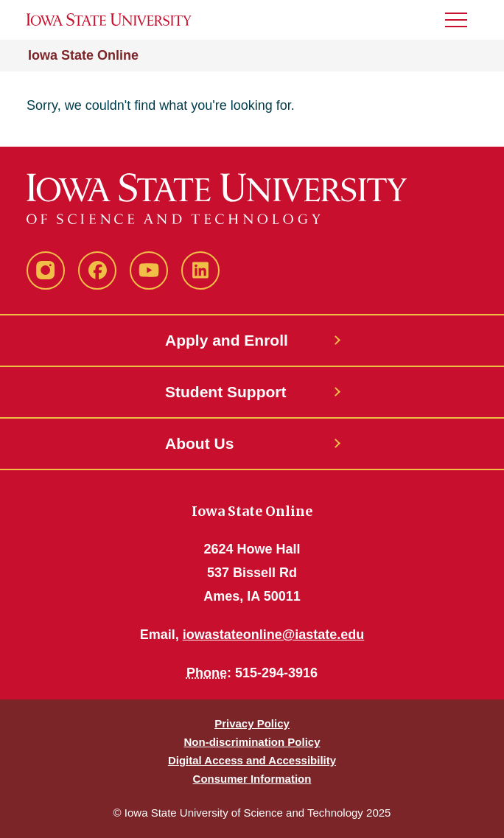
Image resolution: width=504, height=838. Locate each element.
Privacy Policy (252, 723)
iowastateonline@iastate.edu (274, 635)
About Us (199, 443)
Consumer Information (252, 779)
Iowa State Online (83, 55)
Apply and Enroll (227, 340)
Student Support (225, 392)
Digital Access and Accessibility (252, 760)
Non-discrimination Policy (252, 742)
